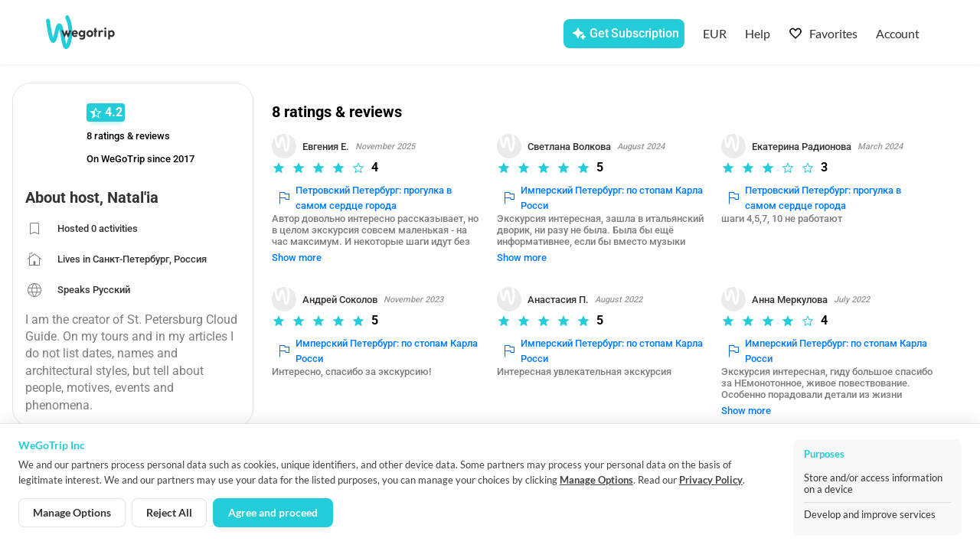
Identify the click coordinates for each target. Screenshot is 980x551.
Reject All (169, 512)
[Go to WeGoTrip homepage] (93, 32)
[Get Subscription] (624, 34)
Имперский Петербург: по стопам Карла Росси (604, 198)
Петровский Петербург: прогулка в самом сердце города (366, 198)
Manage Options (596, 480)
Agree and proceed (273, 512)
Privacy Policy (711, 480)
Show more (297, 246)
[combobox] (305, 35)
